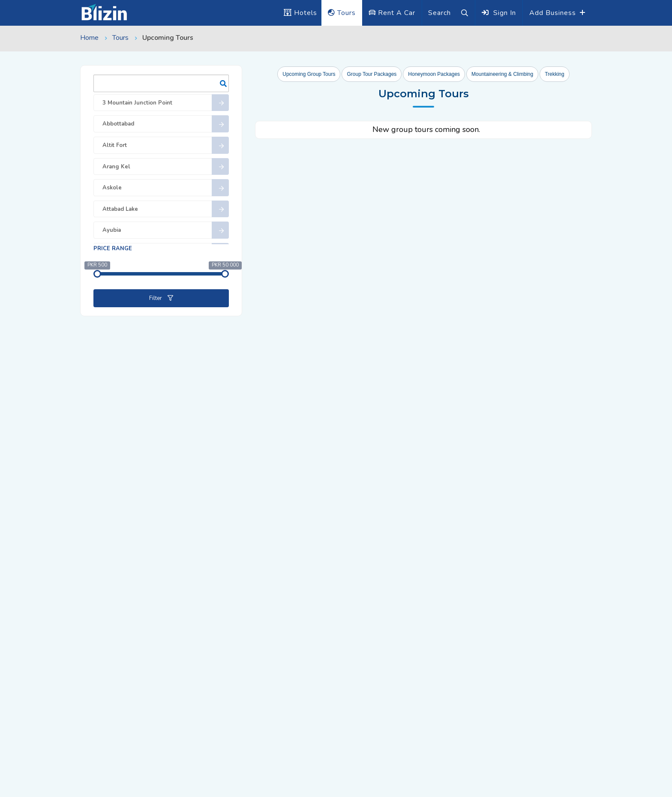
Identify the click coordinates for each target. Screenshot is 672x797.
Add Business (554, 13)
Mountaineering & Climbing (502, 74)
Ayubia (166, 230)
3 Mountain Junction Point (166, 103)
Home (89, 38)
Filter (161, 298)
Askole (166, 188)
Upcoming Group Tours (309, 74)
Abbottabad (166, 124)
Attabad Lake (166, 209)
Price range (113, 249)
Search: (161, 83)
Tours (342, 13)
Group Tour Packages (372, 74)
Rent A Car (392, 13)
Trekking (555, 74)
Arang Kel (166, 167)
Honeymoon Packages (434, 74)
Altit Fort (166, 145)
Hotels (300, 13)
